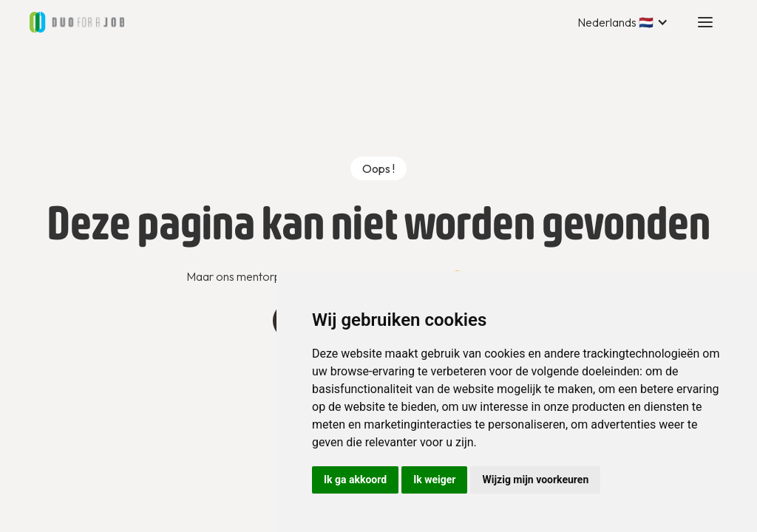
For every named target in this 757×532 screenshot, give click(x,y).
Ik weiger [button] (434, 480)
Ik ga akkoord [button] (355, 480)
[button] (623, 22)
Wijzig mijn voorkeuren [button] (535, 480)
